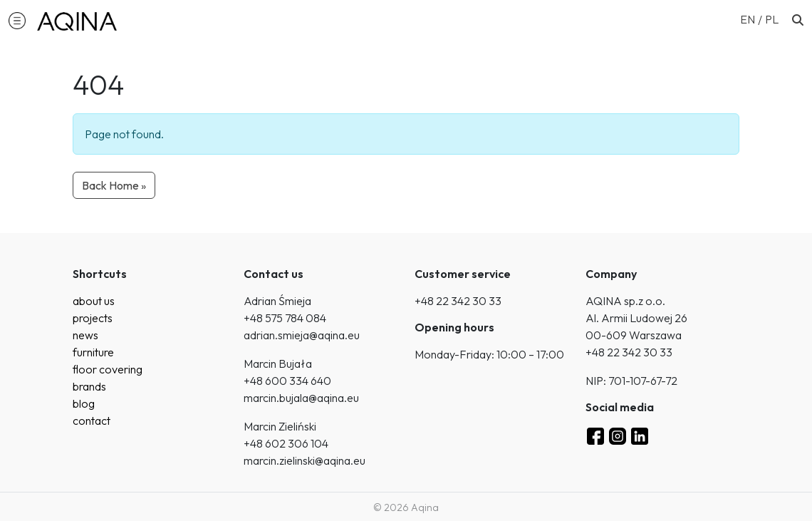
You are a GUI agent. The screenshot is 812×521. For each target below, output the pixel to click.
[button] (17, 20)
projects (93, 318)
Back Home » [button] (114, 185)
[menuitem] (753, 19)
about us (94, 301)
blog (84, 403)
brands (89, 386)
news (85, 335)
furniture (93, 352)
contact (92, 421)
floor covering (108, 369)
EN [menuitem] (748, 19)
